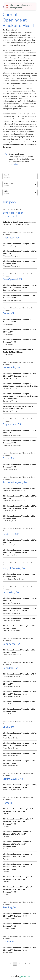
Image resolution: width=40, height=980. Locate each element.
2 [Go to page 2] (20, 964)
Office (6, 191)
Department (8, 183)
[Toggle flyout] (35, 185)
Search (7, 175)
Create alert (13, 164)
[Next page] (29, 964)
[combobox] (4, 186)
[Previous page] (11, 964)
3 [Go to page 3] (25, 964)
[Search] (20, 178)
